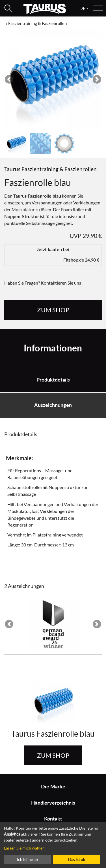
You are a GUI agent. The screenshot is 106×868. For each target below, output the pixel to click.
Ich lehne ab (27, 859)
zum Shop (53, 310)
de (82, 8)
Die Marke (53, 787)
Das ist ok (77, 859)
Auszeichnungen (53, 405)
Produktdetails (53, 380)
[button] (9, 79)
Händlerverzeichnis (53, 803)
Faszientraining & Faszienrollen (37, 23)
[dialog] (53, 845)
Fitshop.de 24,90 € (81, 260)
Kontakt (53, 819)
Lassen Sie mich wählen (24, 848)
